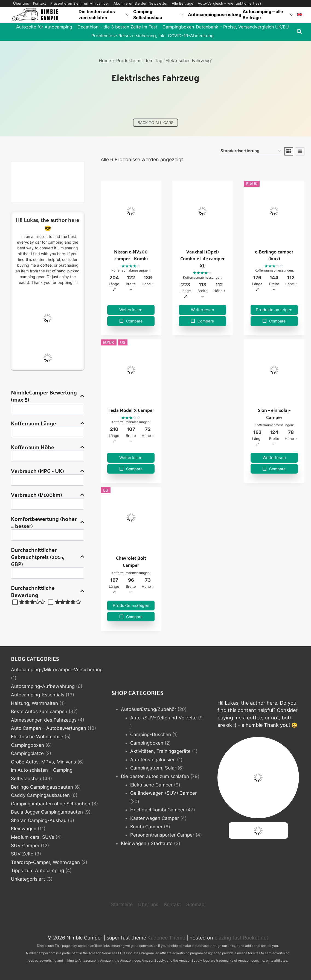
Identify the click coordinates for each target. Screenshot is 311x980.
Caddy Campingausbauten (40, 795)
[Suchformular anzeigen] (299, 31)
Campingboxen (27, 745)
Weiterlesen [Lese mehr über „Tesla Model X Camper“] (131, 458)
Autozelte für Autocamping (44, 27)
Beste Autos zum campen (39, 711)
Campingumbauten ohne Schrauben (51, 804)
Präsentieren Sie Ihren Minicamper (80, 3)
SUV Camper (25, 846)
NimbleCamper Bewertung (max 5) (48, 396)
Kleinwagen (24, 829)
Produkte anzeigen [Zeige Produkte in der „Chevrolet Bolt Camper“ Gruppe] (131, 605)
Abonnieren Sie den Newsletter (141, 3)
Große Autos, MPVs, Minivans (43, 762)
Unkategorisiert (28, 879)
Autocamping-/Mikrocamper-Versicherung (57, 670)
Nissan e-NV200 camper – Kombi (131, 255)
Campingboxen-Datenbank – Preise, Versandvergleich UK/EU (226, 27)
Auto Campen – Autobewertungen (49, 728)
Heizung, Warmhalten (34, 703)
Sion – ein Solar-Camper (274, 413)
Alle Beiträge (183, 3)
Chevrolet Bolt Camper (131, 561)
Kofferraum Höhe (48, 447)
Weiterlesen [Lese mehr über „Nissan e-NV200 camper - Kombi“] (131, 310)
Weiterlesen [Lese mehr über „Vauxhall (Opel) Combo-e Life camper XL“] (203, 310)
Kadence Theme (166, 938)
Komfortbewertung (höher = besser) (48, 522)
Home (105, 60)
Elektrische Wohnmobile (37, 737)
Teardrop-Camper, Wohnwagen (45, 862)
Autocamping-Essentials (38, 695)
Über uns (21, 3)
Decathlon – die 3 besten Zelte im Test (117, 27)
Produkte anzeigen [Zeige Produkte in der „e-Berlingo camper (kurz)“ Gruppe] (274, 310)
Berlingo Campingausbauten (42, 787)
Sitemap (195, 904)
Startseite (122, 904)
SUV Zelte (22, 854)
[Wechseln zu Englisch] (300, 15)
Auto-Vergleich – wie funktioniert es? (230, 3)
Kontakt (40, 3)
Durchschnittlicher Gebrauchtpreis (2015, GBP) (48, 557)
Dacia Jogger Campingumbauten (47, 812)
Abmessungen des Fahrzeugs (44, 720)
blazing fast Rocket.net (241, 938)
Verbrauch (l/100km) (48, 495)
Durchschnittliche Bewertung (48, 591)
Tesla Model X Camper (131, 410)
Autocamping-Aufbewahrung (43, 686)
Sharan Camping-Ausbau (39, 820)
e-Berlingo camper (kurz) (274, 255)
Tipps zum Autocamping (37, 871)
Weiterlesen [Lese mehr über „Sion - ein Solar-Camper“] (274, 458)
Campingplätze (27, 753)
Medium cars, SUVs (33, 837)
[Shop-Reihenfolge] (251, 151)
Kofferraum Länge (48, 423)
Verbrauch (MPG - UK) (48, 471)
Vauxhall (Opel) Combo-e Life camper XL (202, 258)
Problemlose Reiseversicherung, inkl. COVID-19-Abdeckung (152, 36)
